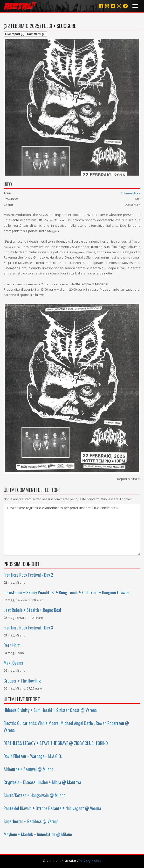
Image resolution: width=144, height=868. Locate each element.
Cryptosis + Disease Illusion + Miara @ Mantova (42, 782)
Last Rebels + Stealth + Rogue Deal (32, 610)
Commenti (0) (36, 34)
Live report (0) (15, 34)
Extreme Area (130, 193)
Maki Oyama (13, 663)
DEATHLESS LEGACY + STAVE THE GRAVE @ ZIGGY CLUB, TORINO (56, 743)
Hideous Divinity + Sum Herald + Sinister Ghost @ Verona (50, 710)
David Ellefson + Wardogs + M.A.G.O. (33, 756)
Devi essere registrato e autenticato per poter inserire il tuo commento (72, 530)
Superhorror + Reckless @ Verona (31, 821)
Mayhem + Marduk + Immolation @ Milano (38, 834)
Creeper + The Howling (22, 681)
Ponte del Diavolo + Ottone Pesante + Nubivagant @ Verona (52, 808)
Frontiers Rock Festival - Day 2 (28, 575)
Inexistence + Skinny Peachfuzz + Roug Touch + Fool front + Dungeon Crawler (67, 592)
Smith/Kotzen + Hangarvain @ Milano (34, 795)
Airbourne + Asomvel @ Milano (28, 769)
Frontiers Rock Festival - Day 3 (28, 628)
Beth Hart (12, 645)
